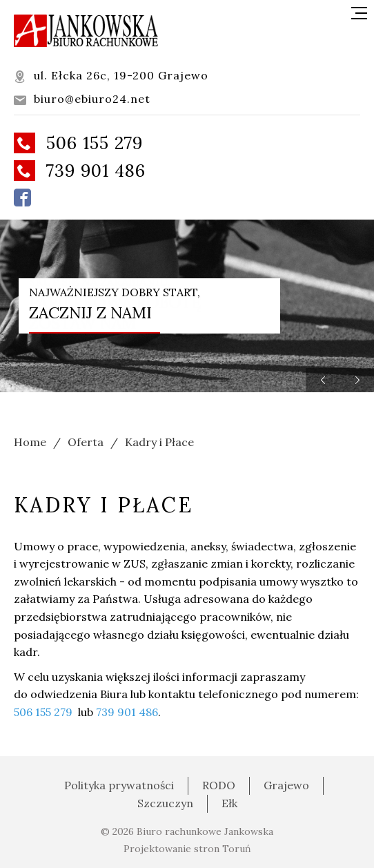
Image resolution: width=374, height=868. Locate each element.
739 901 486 (80, 171)
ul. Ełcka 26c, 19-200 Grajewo (111, 76)
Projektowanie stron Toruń (187, 849)
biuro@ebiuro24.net (82, 99)
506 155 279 (78, 143)
